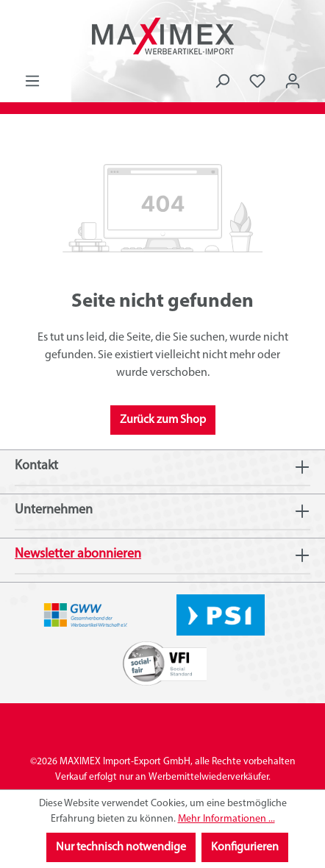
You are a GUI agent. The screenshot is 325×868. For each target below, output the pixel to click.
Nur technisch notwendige (121, 847)
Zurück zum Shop (163, 420)
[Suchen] (222, 81)
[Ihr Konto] (293, 81)
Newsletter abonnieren (78, 554)
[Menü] (32, 81)
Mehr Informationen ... (226, 819)
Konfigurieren (245, 847)
